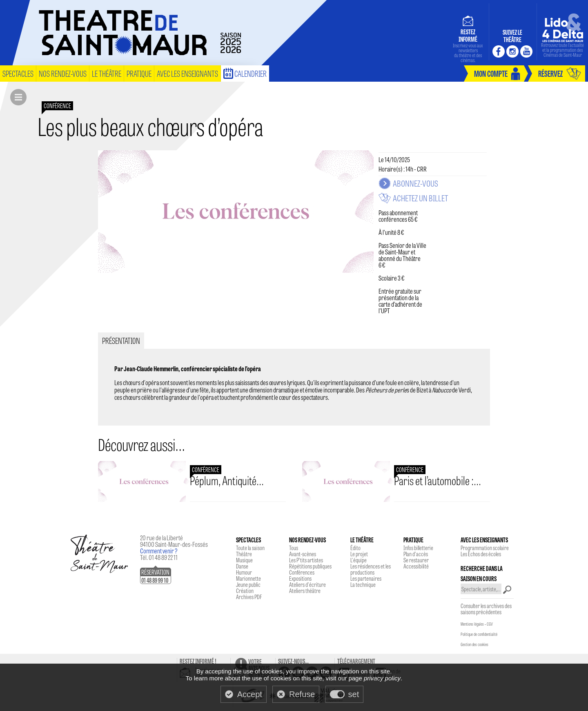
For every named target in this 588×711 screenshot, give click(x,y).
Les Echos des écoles (481, 554)
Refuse (302, 694)
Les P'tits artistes (306, 560)
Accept (250, 694)
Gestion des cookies (474, 644)
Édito (355, 548)
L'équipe (359, 560)
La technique (363, 584)
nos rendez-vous (63, 73)
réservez (550, 73)
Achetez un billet (420, 198)
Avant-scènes (303, 554)
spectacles (18, 73)
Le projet (359, 554)
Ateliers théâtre (305, 591)
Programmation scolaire (485, 548)
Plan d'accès (416, 554)
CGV (490, 624)
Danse (242, 566)
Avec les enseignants (187, 73)
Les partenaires (366, 578)
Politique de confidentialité (479, 634)
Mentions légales (472, 624)
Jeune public (248, 584)
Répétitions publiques (310, 566)
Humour (244, 572)
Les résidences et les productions (371, 569)
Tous (294, 548)
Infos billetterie (418, 548)
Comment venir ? (159, 551)
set (354, 694)
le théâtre (107, 73)
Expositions (300, 578)
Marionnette (248, 578)
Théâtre (244, 554)
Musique (244, 560)
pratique (139, 73)
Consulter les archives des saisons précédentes (486, 609)
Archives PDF (249, 597)
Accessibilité (416, 566)
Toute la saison (250, 548)
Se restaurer (416, 560)
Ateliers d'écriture (307, 584)
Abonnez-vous (415, 183)
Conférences (302, 572)
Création (245, 591)
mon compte (491, 73)
